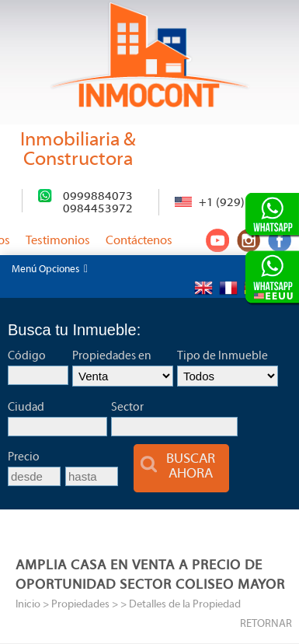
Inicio (28, 605)
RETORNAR (266, 624)
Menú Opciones (50, 269)
